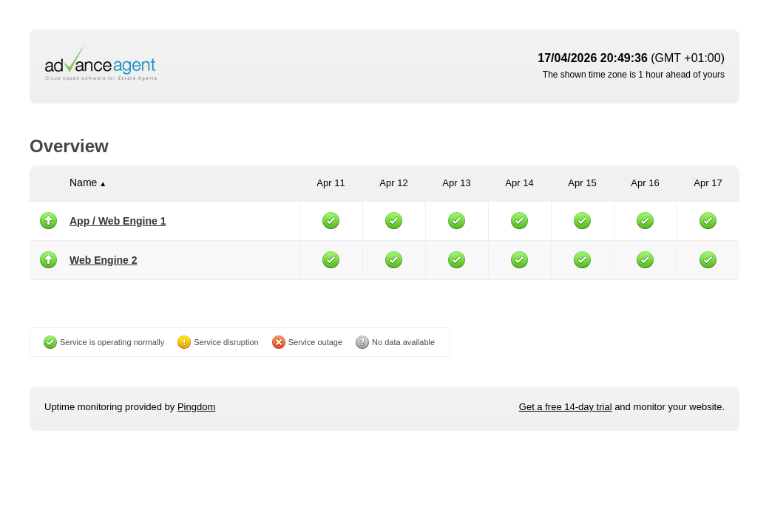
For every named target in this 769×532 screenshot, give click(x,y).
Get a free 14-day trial (566, 407)
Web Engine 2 (104, 260)
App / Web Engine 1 (118, 221)
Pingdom (196, 407)
